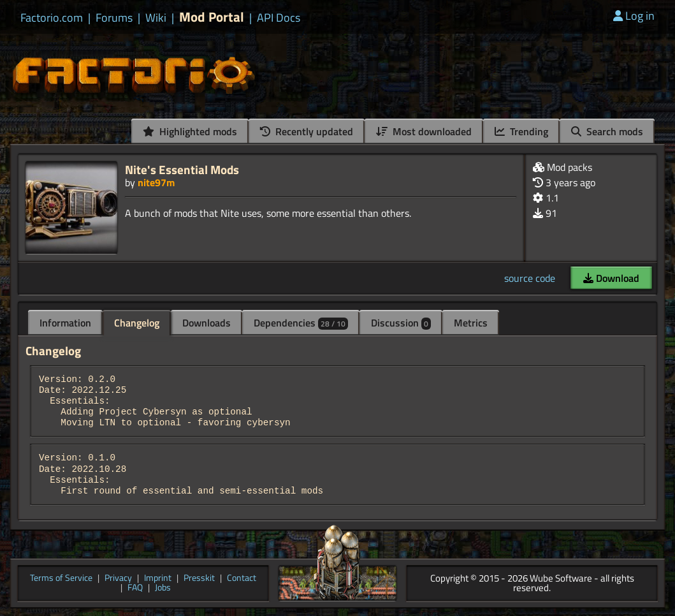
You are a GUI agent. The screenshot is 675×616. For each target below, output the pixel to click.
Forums (114, 18)
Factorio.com (52, 18)
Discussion (401, 323)
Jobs (163, 588)
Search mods (607, 131)
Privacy (118, 579)
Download (611, 278)
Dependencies (301, 323)
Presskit (199, 579)
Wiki (156, 18)
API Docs (279, 18)
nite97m (156, 182)
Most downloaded (424, 131)
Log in (634, 16)
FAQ (135, 588)
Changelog (137, 323)
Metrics (471, 323)
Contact (242, 579)
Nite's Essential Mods (182, 169)
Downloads (207, 323)
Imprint (158, 579)
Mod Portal (212, 17)
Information (65, 323)
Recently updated (307, 131)
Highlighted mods (190, 131)
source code (530, 278)
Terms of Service (61, 579)
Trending (521, 131)
